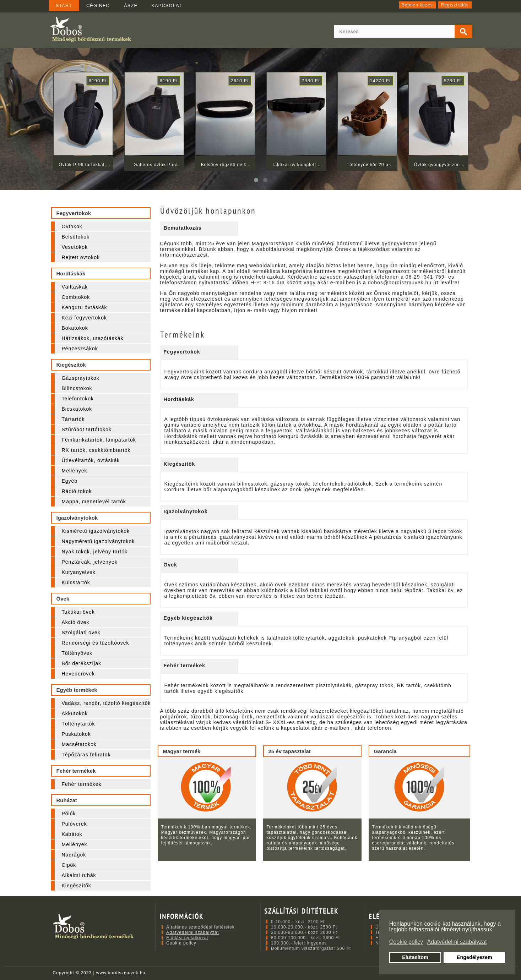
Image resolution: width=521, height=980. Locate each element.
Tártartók (73, 419)
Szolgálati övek (81, 633)
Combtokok (76, 297)
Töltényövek (77, 653)
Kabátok (72, 834)
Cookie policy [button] (406, 942)
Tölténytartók (78, 724)
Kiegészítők (77, 886)
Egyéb (70, 481)
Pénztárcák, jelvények (90, 562)
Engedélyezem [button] (474, 957)
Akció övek (76, 622)
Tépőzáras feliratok (86, 755)
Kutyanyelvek (79, 572)
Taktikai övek (78, 612)
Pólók (69, 814)
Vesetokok (75, 247)
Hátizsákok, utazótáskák (93, 338)
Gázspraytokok (81, 378)
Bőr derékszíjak (82, 663)
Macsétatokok (79, 744)
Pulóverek (74, 824)
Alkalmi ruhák (79, 875)
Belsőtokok (76, 237)
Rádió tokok (77, 491)
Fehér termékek (82, 784)
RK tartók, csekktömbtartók (96, 450)
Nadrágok (74, 855)
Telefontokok (78, 399)
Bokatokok (75, 328)
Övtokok (72, 226)
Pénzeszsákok (80, 349)
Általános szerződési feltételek (200, 927)
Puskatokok (76, 734)
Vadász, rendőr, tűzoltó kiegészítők (106, 703)
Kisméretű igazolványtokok (96, 531)
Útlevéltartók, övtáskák (91, 460)
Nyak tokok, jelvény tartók (95, 552)
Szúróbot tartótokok (87, 429)
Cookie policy (181, 943)
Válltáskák (75, 287)
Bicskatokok (77, 409)
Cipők (69, 865)
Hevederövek (78, 674)
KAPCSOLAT (167, 6)
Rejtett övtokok (81, 257)
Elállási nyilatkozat (187, 938)
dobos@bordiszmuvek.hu (400, 283)
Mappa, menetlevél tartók (94, 502)
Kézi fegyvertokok (85, 318)
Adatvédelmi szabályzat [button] (457, 942)
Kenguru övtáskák (85, 307)
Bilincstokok (77, 388)
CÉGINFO (98, 6)
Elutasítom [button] (415, 957)
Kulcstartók (76, 582)
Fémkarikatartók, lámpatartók (99, 440)
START (64, 6)
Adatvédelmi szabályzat (192, 932)
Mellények (75, 471)
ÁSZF (131, 6)
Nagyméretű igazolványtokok (98, 541)
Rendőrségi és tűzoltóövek (96, 643)
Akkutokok (75, 713)
